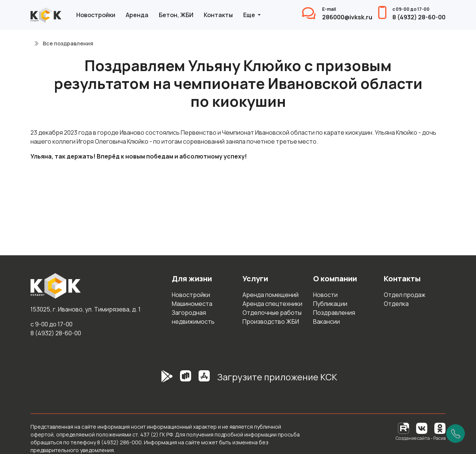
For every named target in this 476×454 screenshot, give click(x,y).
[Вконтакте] (422, 428)
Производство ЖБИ (271, 322)
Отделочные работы (272, 313)
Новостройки (96, 15)
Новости (325, 295)
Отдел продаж (405, 295)
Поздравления (334, 313)
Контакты (218, 15)
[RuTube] (404, 428)
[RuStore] (186, 380)
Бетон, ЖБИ (176, 15)
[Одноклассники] (440, 428)
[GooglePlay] (156, 380)
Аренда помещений (271, 295)
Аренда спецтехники (272, 304)
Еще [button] (250, 15)
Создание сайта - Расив (421, 438)
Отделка (396, 304)
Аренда (137, 15)
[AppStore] (204, 380)
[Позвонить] (456, 434)
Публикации (330, 304)
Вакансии (327, 322)
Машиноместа (192, 304)
